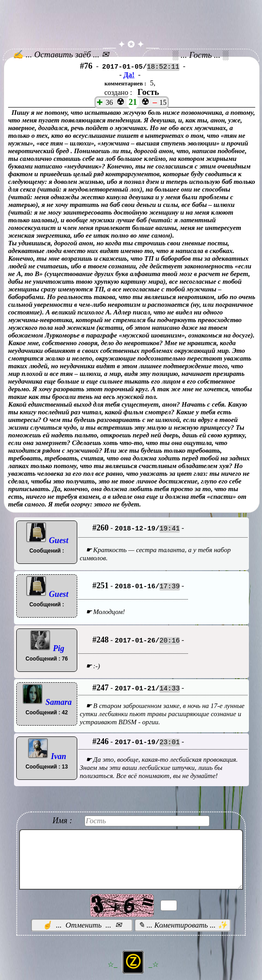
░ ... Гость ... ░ (201, 55)
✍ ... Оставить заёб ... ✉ (61, 54)
